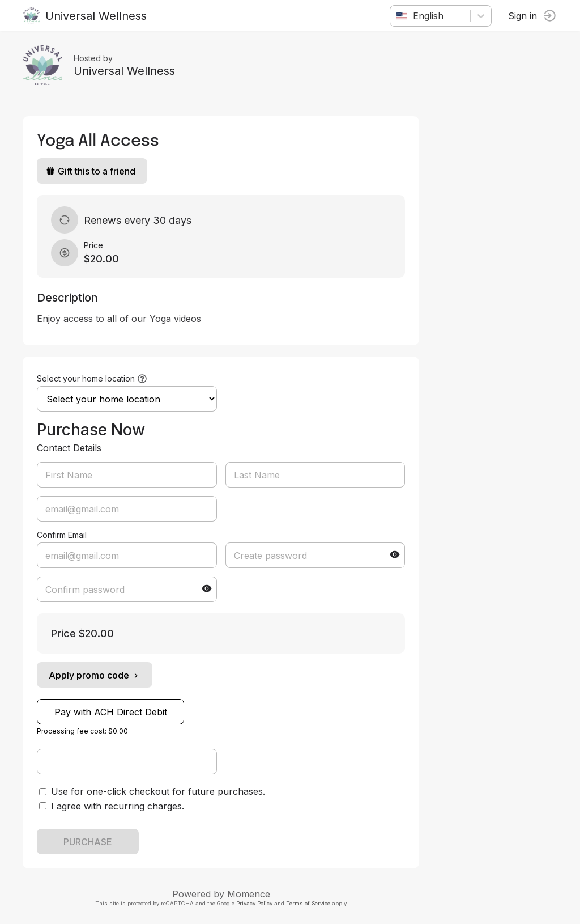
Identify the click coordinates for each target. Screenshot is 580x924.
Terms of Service (308, 903)
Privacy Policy (254, 903)
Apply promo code (95, 675)
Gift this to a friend (91, 171)
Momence (249, 894)
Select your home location (86, 378)
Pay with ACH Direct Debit (111, 712)
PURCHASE (88, 842)
